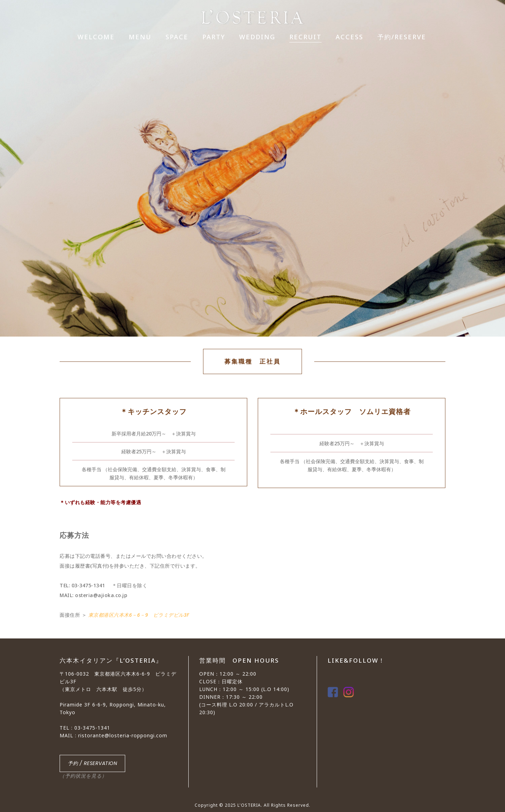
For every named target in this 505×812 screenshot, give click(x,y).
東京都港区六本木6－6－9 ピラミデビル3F (139, 615)
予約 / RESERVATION (92, 763)
